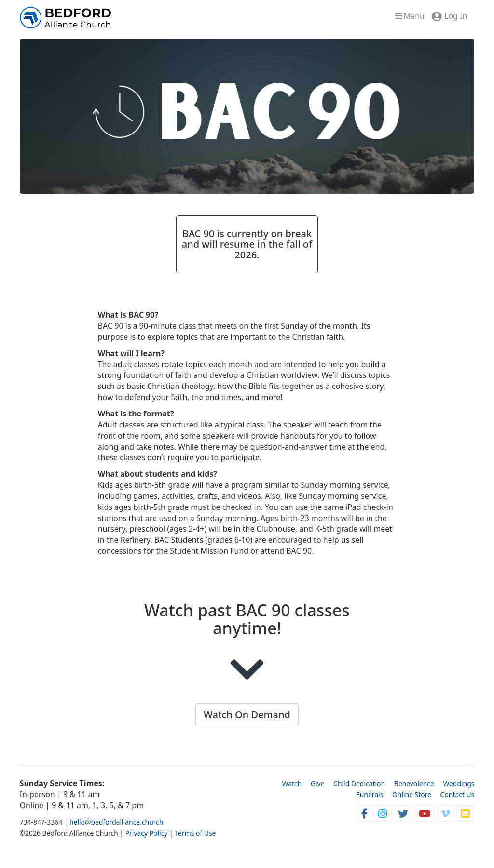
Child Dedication (359, 783)
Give (318, 783)
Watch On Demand (247, 714)
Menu (410, 16)
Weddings (459, 783)
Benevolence (414, 783)
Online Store (412, 795)
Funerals (370, 795)
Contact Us (458, 795)
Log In (456, 16)
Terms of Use (195, 833)
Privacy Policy (147, 833)
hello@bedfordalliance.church (117, 822)
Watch (292, 783)
